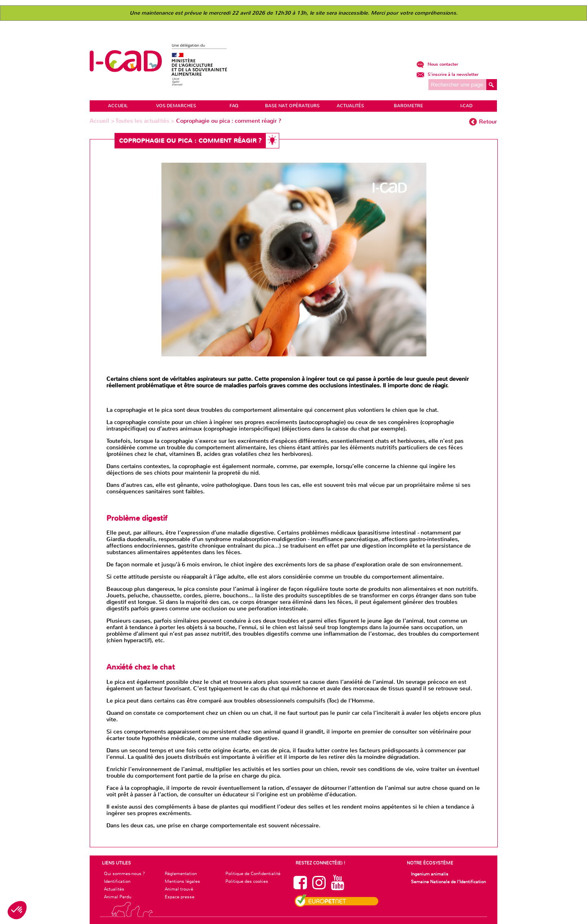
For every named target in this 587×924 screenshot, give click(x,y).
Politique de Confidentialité (253, 873)
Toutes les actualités (143, 121)
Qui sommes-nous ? (125, 873)
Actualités (114, 889)
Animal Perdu (118, 897)
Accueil (100, 121)
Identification (117, 881)
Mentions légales (182, 881)
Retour (488, 122)
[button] (17, 910)
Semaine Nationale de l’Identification (448, 882)
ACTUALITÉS (350, 106)
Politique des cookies (247, 881)
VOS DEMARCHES (176, 106)
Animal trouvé (179, 889)
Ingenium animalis (430, 874)
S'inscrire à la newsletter (447, 74)
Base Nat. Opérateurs (292, 106)
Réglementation (181, 873)
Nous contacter (437, 64)
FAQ (234, 106)
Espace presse (180, 897)
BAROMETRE (408, 106)
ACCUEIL (118, 106)
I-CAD (466, 106)
